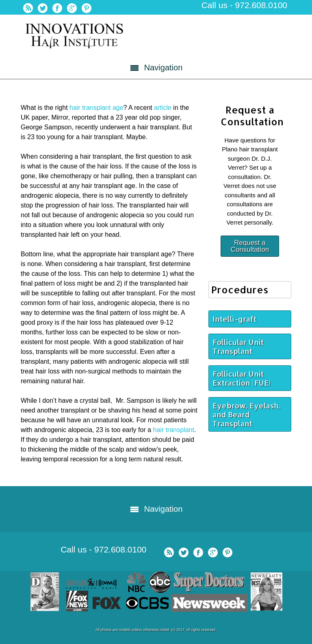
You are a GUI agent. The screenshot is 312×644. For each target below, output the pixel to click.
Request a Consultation (250, 246)
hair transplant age (96, 108)
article (163, 108)
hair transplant (173, 430)
